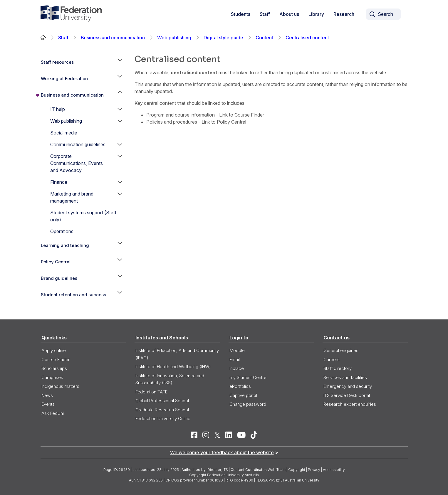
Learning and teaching (65, 245)
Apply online (54, 350)
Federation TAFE (151, 392)
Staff (63, 38)
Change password (248, 404)
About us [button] (289, 14)
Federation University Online (163, 419)
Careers (332, 360)
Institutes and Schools (162, 338)
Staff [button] (265, 14)
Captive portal (243, 395)
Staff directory (338, 368)
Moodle (237, 350)
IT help (58, 109)
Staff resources (57, 62)
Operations (62, 231)
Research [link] (344, 14)
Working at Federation (64, 79)
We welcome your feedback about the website (222, 452)
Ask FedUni (53, 413)
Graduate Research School (162, 410)
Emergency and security (348, 386)
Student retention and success (73, 295)
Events (48, 404)
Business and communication (113, 38)
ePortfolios (240, 386)
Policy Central (56, 262)
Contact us (337, 338)
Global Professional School (162, 401)
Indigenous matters (60, 386)
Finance (59, 182)
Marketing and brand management (72, 197)
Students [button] (241, 14)
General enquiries (341, 350)
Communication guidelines (78, 144)
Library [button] (316, 14)
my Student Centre (248, 377)
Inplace (237, 368)
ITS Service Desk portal (347, 395)
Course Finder (56, 360)
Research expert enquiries (350, 404)
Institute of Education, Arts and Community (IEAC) (177, 354)
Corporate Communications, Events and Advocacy (77, 163)
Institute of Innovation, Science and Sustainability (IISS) (170, 379)
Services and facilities (345, 377)
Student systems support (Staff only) (83, 216)
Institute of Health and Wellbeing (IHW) (173, 367)
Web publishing (174, 38)
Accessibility (334, 470)
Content (264, 38)
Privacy (314, 470)
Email (235, 360)
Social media (64, 133)
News (47, 395)
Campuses (52, 377)
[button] (120, 62)
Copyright (297, 470)
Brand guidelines (59, 278)
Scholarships (54, 368)
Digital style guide (223, 38)
